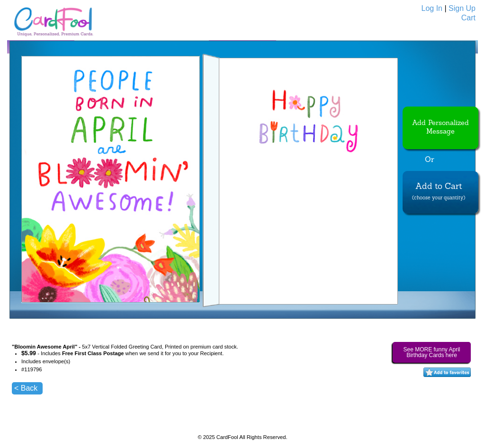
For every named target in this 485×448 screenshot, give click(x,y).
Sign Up (462, 8)
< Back (26, 388)
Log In (432, 8)
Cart (468, 18)
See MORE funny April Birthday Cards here (431, 352)
